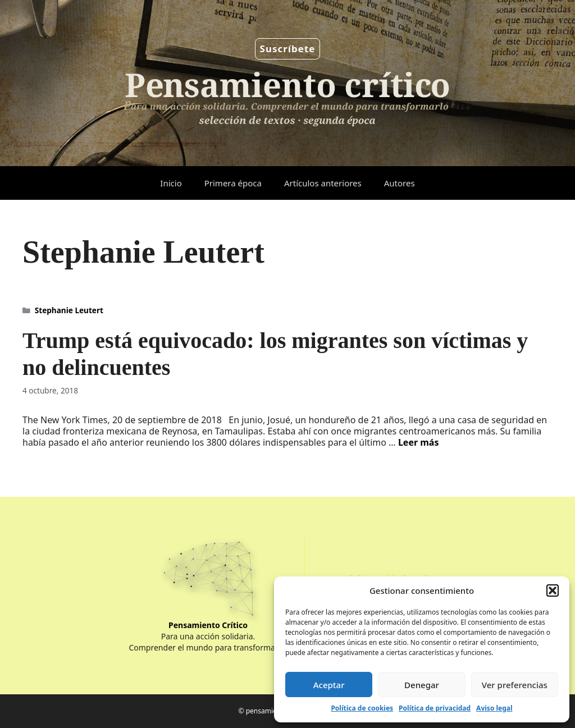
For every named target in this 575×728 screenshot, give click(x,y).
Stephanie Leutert (69, 310)
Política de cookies (362, 708)
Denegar (422, 685)
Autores (400, 183)
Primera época (233, 183)
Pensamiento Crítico (208, 625)
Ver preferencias (515, 685)
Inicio (171, 183)
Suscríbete (288, 49)
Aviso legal (494, 708)
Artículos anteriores (323, 183)
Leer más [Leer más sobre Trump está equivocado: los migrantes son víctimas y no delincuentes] (419, 442)
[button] (553, 590)
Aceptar (329, 685)
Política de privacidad (435, 708)
